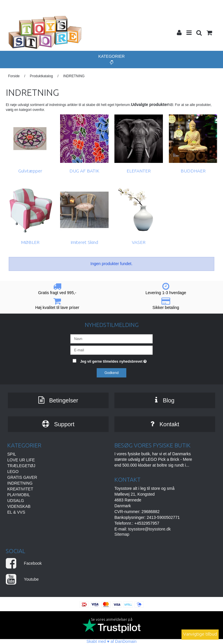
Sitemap (122, 534)
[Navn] (111, 339)
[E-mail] (111, 350)
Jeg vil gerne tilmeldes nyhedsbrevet (116, 360)
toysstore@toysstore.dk (149, 529)
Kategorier (112, 59)
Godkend (112, 373)
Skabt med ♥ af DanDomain (112, 641)
